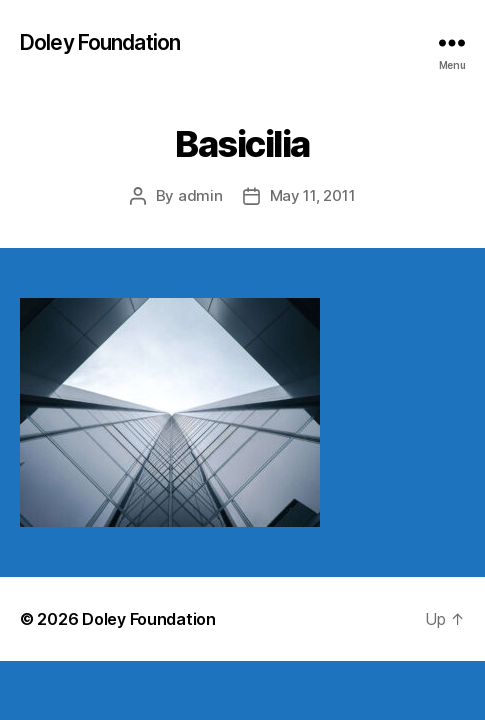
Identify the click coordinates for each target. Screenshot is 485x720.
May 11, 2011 (313, 195)
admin (200, 195)
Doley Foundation (100, 42)
